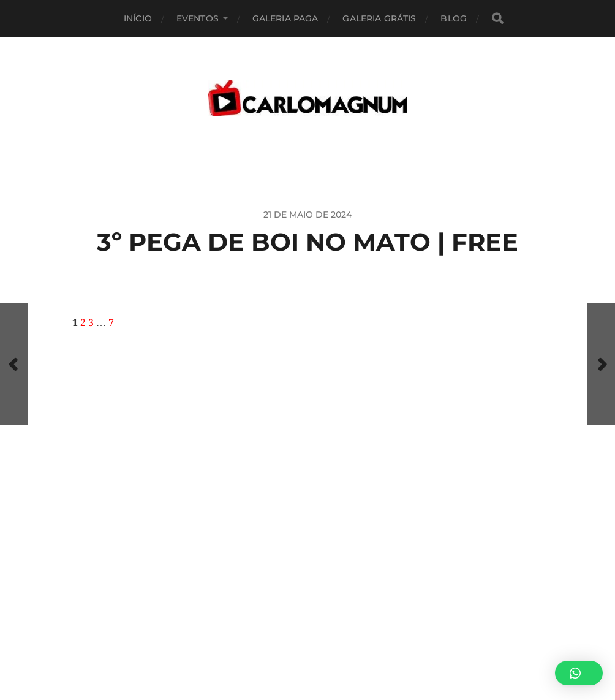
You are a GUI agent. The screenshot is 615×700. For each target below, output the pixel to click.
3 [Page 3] (91, 323)
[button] (579, 673)
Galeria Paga (285, 18)
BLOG (454, 18)
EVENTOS (198, 18)
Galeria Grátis (379, 18)
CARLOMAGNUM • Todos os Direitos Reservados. (357, 643)
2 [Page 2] (83, 323)
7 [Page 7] (111, 323)
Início (138, 18)
